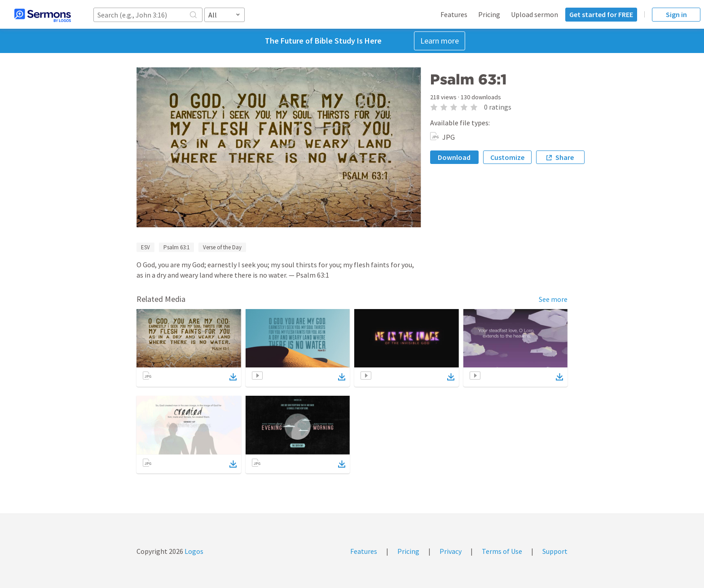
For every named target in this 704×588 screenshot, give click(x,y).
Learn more (440, 41)
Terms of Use (502, 551)
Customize (507, 157)
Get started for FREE (601, 14)
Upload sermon (535, 14)
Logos (193, 551)
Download (454, 157)
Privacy (451, 551)
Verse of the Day (222, 247)
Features (454, 14)
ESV (145, 247)
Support (555, 551)
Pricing (489, 14)
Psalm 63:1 (176, 247)
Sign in (676, 14)
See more (553, 299)
